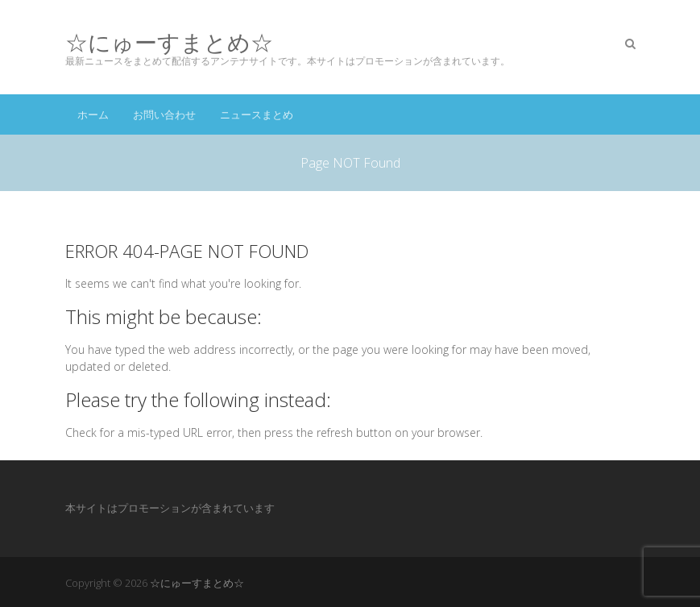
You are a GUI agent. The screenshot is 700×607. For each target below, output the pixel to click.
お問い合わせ (164, 114)
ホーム (93, 114)
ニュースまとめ (257, 114)
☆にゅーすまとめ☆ (169, 42)
